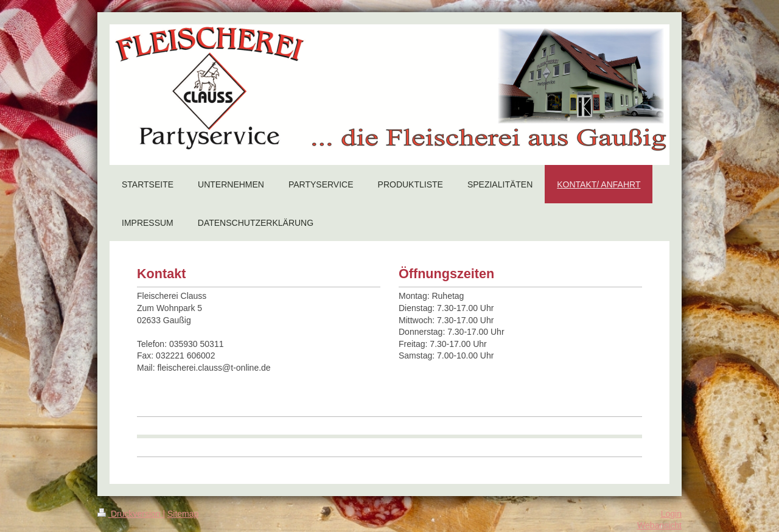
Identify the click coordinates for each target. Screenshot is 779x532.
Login (671, 514)
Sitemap (183, 514)
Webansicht (659, 525)
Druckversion (130, 514)
